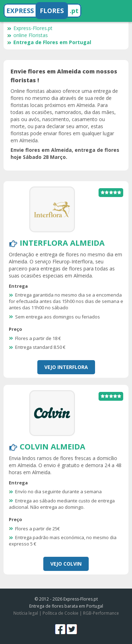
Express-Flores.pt (30, 28)
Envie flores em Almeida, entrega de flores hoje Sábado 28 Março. (65, 153)
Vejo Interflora (66, 367)
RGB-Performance (101, 613)
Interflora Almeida (62, 243)
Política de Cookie (61, 613)
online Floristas (27, 35)
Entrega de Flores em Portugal (49, 42)
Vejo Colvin (66, 564)
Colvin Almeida (52, 446)
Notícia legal (26, 613)
